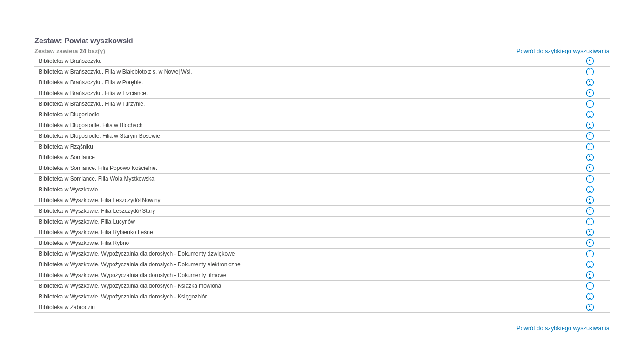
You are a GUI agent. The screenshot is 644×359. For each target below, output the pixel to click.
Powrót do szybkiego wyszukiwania (563, 51)
